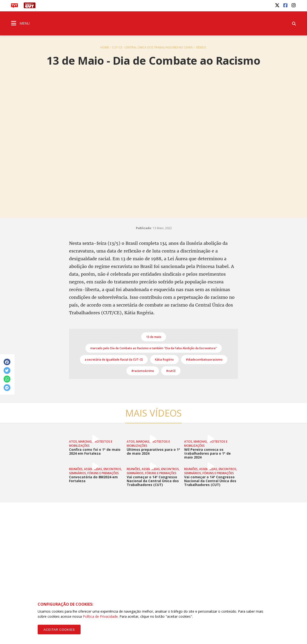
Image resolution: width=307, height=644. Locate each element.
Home (105, 47)
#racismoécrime (143, 371)
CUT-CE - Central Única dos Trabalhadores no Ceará (152, 47)
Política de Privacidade (100, 616)
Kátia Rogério (164, 360)
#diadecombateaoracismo (204, 360)
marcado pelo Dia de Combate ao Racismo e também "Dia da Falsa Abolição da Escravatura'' (154, 348)
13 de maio (154, 337)
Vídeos (201, 47)
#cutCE (171, 371)
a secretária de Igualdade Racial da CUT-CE (114, 360)
